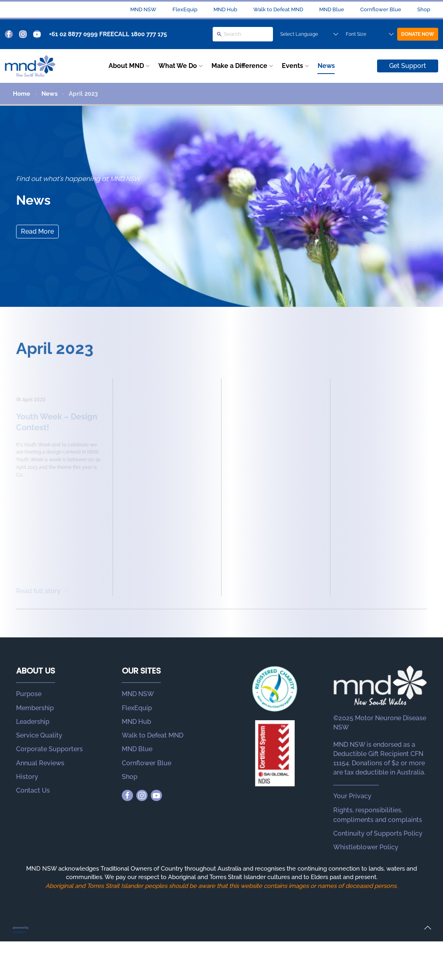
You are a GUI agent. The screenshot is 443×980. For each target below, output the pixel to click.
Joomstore (19, 932)
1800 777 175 (149, 34)
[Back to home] (30, 66)
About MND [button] (126, 66)
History (27, 777)
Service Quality (39, 735)
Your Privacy (352, 796)
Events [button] (292, 66)
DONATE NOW (418, 34)
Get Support (408, 66)
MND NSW (143, 9)
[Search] (243, 34)
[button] (428, 928)
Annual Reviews (40, 763)
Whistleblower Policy (366, 847)
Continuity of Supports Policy (378, 833)
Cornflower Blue (381, 9)
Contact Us (33, 790)
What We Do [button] (178, 66)
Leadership (33, 722)
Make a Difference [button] (239, 66)
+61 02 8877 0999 (73, 34)
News (326, 66)
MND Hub (225, 9)
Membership (35, 708)
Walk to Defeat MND (278, 9)
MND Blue (332, 9)
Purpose (29, 694)
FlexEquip (185, 9)
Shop (424, 9)
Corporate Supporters (49, 749)
